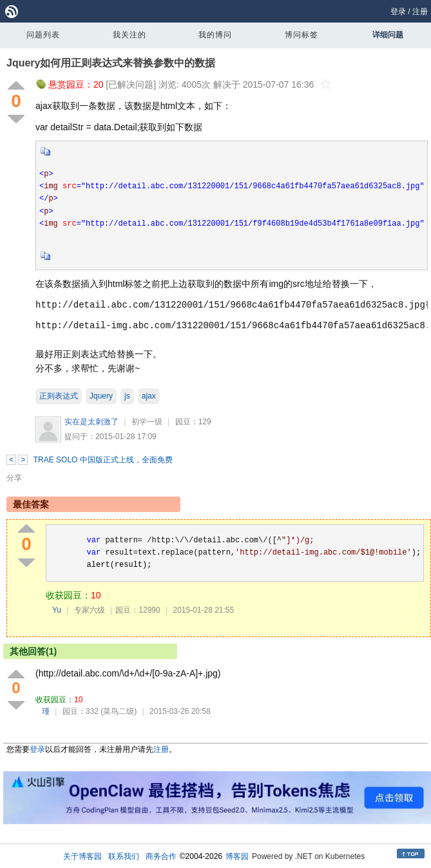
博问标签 (302, 35)
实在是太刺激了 (91, 422)
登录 (398, 12)
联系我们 (124, 856)
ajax (149, 396)
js (127, 396)
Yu (57, 610)
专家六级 (90, 610)
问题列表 (43, 35)
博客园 (237, 856)
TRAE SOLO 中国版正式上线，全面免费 (103, 460)
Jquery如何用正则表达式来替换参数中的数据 (111, 63)
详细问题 (388, 35)
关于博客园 (82, 856)
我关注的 (129, 35)
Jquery (101, 396)
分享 (14, 478)
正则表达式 (59, 396)
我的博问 (215, 35)
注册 (420, 12)
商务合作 (161, 856)
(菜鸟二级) (119, 711)
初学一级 (147, 422)
